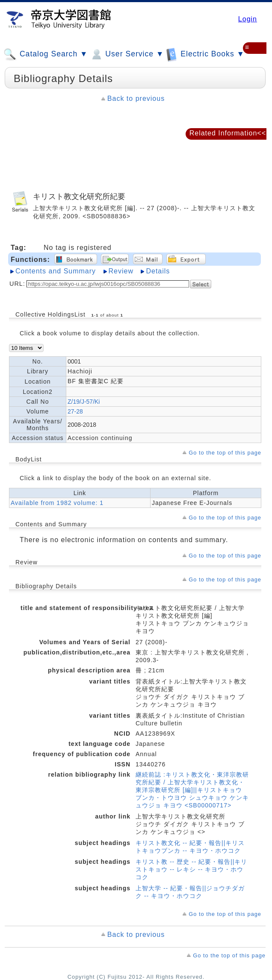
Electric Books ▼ (205, 54)
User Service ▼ (127, 54)
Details (158, 271)
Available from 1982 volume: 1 (57, 503)
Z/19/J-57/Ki (84, 402)
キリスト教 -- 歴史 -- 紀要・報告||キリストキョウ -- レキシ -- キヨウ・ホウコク (191, 869)
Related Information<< (228, 133)
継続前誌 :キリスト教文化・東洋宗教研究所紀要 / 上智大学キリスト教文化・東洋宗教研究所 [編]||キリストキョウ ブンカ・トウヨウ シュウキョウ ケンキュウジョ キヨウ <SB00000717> (192, 790)
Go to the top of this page (225, 453)
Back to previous (136, 98)
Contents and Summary (56, 271)
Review (121, 271)
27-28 (75, 411)
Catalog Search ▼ (46, 54)
